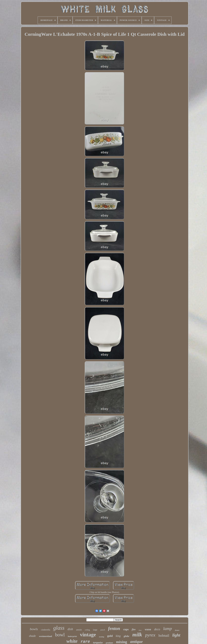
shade (32, 636)
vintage (88, 635)
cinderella (45, 630)
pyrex (150, 635)
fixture (177, 630)
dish (70, 629)
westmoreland (45, 636)
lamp (167, 629)
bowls (34, 629)
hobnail (164, 636)
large (95, 630)
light (176, 635)
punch (103, 630)
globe (126, 636)
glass (59, 628)
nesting (102, 637)
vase (148, 630)
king (118, 636)
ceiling (87, 630)
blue (140, 630)
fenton (114, 628)
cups (126, 629)
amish (79, 630)
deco (157, 629)
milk (137, 635)
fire (134, 629)
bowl (60, 635)
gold (110, 636)
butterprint (72, 636)
